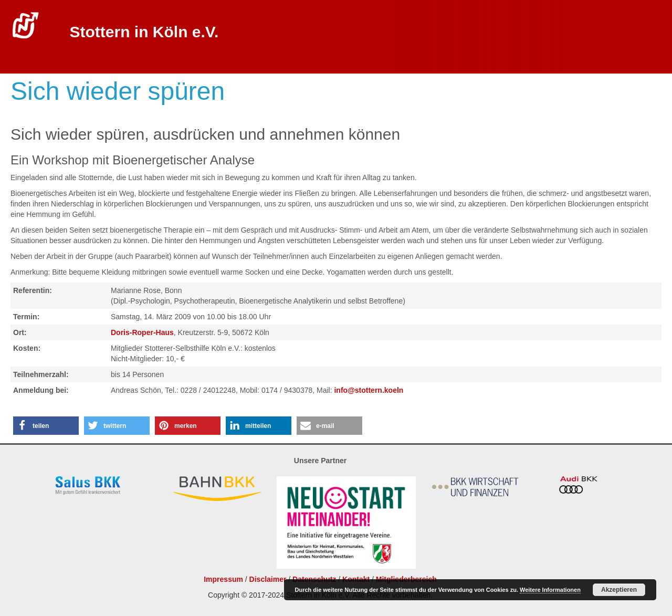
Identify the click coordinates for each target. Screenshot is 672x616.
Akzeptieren (619, 590)
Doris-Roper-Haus (142, 332)
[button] (46, 426)
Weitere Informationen (550, 590)
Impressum (223, 579)
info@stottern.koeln (369, 390)
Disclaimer (268, 579)
